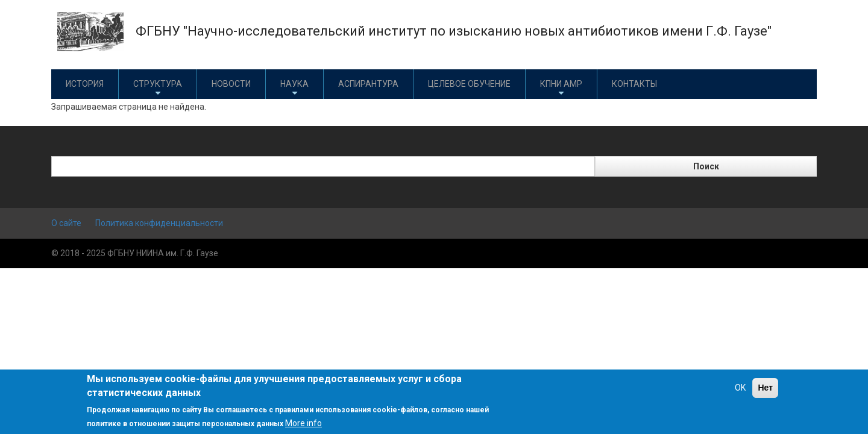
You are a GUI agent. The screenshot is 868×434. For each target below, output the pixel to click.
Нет (765, 388)
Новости (231, 84)
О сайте (66, 223)
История (85, 84)
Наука (294, 88)
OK (740, 388)
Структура (158, 88)
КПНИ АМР (561, 88)
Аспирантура (368, 84)
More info (303, 423)
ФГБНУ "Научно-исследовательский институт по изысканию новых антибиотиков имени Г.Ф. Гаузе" (454, 31)
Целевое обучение (469, 84)
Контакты (634, 84)
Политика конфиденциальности (159, 223)
